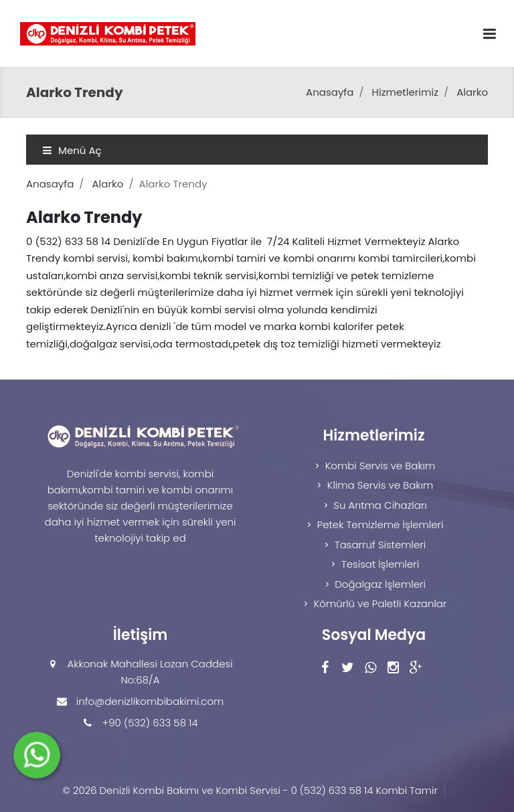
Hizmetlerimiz (405, 92)
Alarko (472, 92)
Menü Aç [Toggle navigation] (72, 150)
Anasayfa (330, 92)
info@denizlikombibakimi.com (150, 701)
